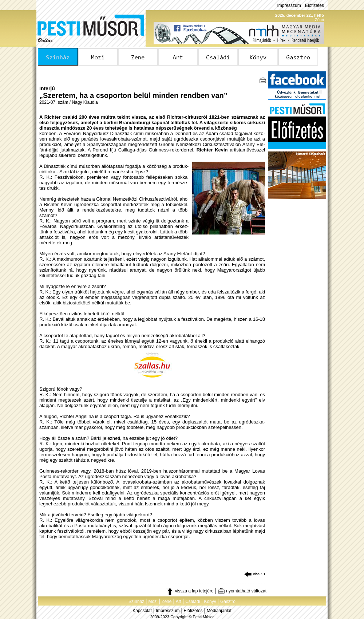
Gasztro (228, 602)
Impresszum (289, 5)
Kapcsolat (142, 611)
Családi (193, 602)
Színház (136, 602)
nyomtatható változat (242, 591)
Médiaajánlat (219, 611)
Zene (167, 602)
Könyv (210, 602)
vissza (255, 574)
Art (179, 602)
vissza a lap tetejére (190, 591)
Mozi (153, 602)
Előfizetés (314, 5)
